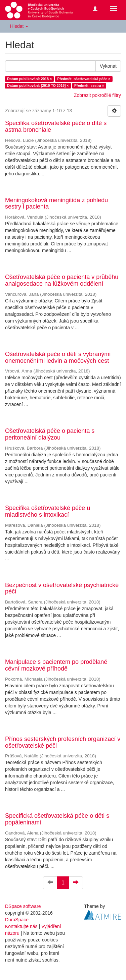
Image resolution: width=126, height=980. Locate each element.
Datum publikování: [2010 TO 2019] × (38, 85)
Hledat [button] (19, 26)
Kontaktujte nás (21, 926)
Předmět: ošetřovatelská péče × (84, 79)
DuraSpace (17, 920)
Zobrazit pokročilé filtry (97, 95)
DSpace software (23, 906)
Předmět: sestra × (89, 85)
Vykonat (108, 66)
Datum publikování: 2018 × (29, 79)
